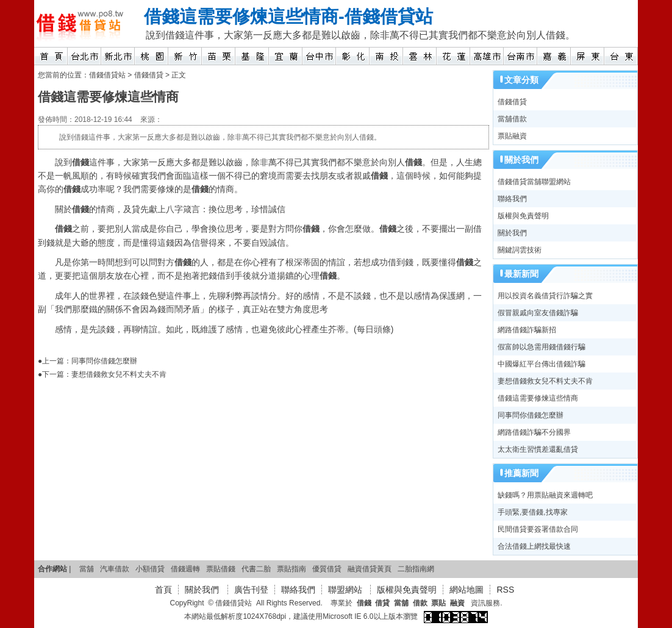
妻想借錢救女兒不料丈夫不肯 (119, 374)
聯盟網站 (346, 590)
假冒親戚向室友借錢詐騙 (538, 313)
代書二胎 (256, 569)
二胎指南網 (416, 569)
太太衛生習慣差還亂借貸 (538, 449)
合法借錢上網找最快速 (534, 546)
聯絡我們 (512, 199)
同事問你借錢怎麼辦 (104, 361)
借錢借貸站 (389, 16)
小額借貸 (150, 569)
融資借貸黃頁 (370, 569)
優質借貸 (327, 569)
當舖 (87, 569)
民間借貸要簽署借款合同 (538, 529)
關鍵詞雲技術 (520, 250)
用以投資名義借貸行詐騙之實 (545, 296)
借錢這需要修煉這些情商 (241, 16)
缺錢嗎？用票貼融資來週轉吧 (545, 495)
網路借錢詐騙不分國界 (534, 432)
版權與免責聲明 (523, 216)
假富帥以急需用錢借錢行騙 (542, 347)
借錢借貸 (149, 75)
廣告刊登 (251, 590)
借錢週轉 (185, 569)
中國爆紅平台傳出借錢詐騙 (542, 364)
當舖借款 (512, 119)
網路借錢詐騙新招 (527, 330)
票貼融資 (512, 136)
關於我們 (512, 233)
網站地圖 (466, 590)
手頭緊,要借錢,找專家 (533, 512)
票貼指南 (291, 569)
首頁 (163, 590)
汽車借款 (115, 569)
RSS (505, 590)
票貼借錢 (221, 569)
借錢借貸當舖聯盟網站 (534, 182)
